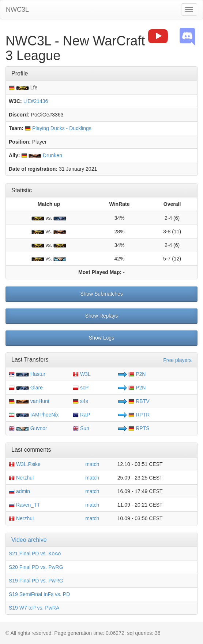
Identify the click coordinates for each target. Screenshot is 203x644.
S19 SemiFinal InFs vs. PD (39, 594)
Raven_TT (24, 505)
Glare (37, 388)
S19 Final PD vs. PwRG (36, 581)
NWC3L (17, 10)
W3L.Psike (25, 464)
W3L (82, 374)
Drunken (42, 155)
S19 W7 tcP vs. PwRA (34, 608)
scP (81, 388)
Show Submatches (101, 294)
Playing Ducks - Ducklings (58, 128)
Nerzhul (21, 478)
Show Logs (101, 338)
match (92, 464)
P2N (137, 374)
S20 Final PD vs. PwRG (36, 567)
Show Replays (102, 316)
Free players (177, 360)
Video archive (29, 540)
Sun (81, 428)
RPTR (139, 415)
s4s (80, 401)
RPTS (139, 428)
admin (19, 491)
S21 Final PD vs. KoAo (35, 554)
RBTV (139, 401)
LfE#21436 (36, 101)
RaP (81, 415)
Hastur (38, 374)
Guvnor (39, 428)
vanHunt (40, 401)
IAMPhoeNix (45, 415)
